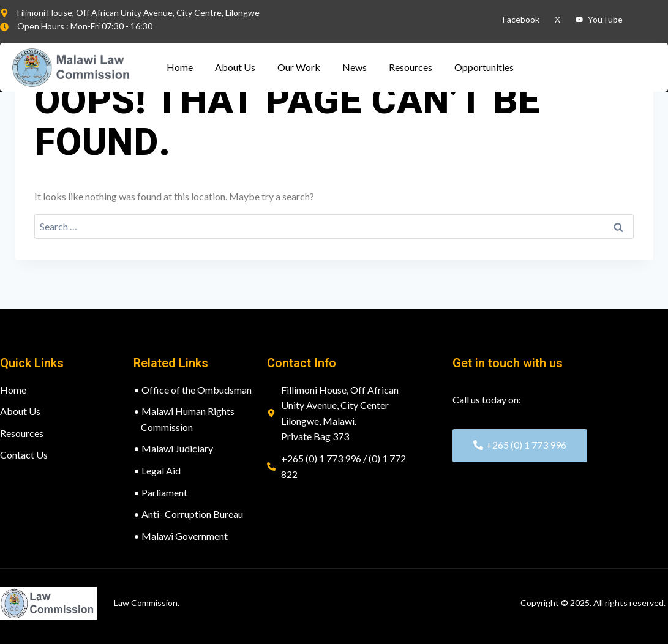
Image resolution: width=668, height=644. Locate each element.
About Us (235, 67)
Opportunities (484, 67)
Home (180, 67)
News (355, 67)
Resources (411, 67)
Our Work (299, 67)
